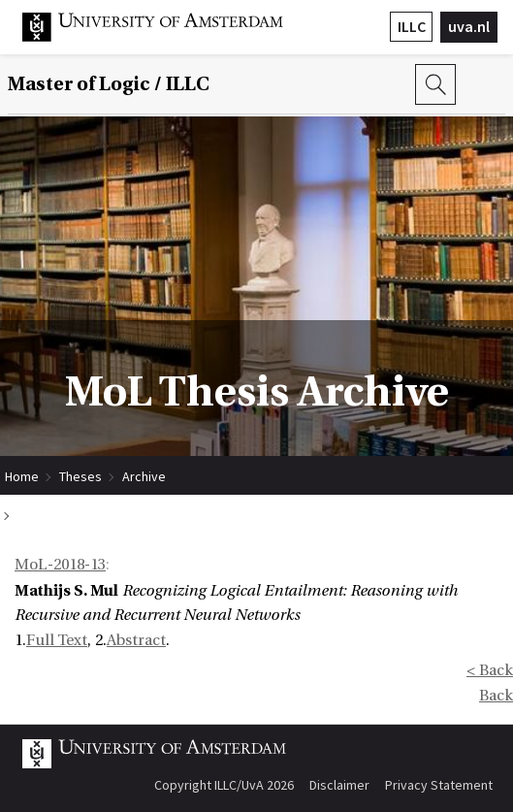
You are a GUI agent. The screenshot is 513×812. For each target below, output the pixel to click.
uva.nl (469, 26)
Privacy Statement (439, 785)
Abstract (136, 640)
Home (22, 476)
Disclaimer (339, 785)
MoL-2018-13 (60, 565)
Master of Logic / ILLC (109, 84)
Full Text (57, 640)
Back (496, 696)
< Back (490, 670)
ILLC (412, 26)
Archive (144, 476)
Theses (80, 476)
